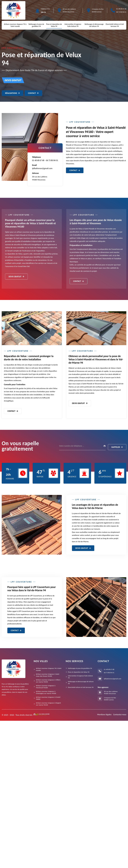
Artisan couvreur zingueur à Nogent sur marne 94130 (48, 704)
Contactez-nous (120, 714)
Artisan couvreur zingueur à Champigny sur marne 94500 (46, 692)
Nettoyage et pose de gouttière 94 (36, 25)
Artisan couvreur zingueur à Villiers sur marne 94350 (48, 681)
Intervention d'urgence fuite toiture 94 (73, 25)
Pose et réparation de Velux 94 (54, 25)
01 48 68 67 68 (121, 9)
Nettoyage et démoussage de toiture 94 (94, 25)
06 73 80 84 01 (121, 12)
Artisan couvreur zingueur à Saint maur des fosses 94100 (48, 675)
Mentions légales (104, 714)
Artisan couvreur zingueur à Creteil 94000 (48, 698)
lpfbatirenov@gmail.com (42, 168)
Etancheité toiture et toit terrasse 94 (115, 25)
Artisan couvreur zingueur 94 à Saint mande (15, 25)
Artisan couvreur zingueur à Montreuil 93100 (46, 687)
